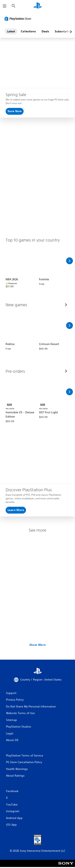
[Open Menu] (5, 6)
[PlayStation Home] (38, 6)
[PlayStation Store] (19, 18)
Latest (11, 31)
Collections (28, 31)
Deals (45, 31)
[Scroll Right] (69, 261)
